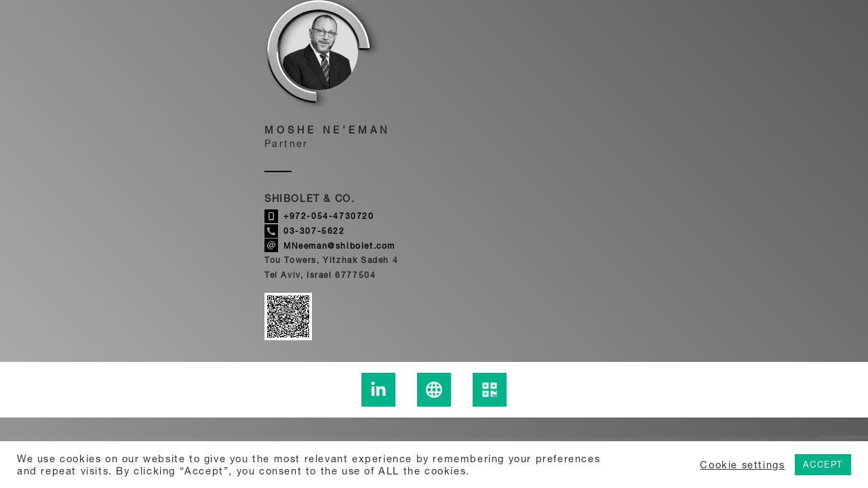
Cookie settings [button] (742, 465)
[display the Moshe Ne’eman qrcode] (490, 390)
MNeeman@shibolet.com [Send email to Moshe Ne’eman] (330, 245)
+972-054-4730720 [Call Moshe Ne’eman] (319, 216)
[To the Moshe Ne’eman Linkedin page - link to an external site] (378, 390)
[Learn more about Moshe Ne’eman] (434, 390)
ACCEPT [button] (823, 464)
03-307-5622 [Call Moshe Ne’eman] (305, 231)
